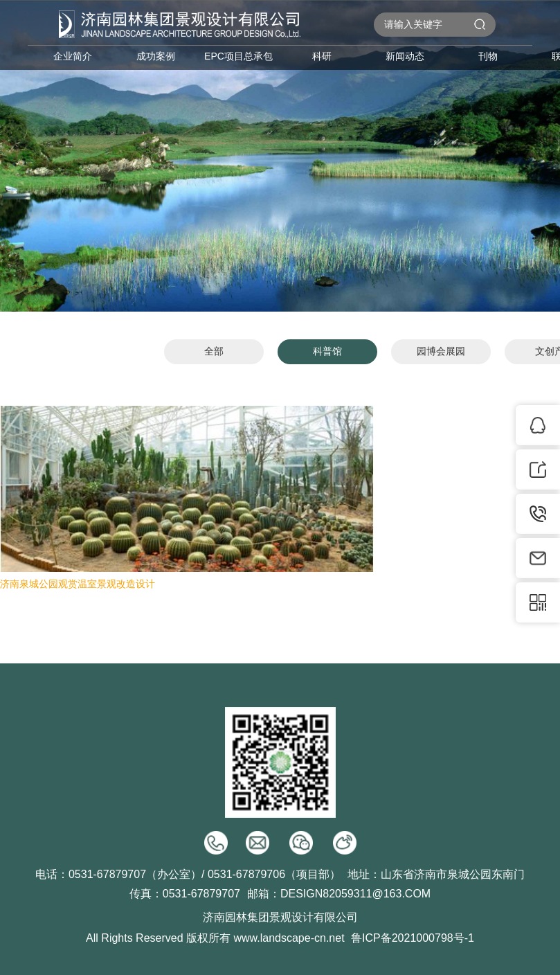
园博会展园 (441, 351)
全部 (214, 351)
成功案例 (156, 56)
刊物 (488, 56)
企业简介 (73, 56)
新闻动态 (405, 56)
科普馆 (327, 351)
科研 (322, 56)
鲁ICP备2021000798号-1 (413, 938)
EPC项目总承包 (238, 56)
